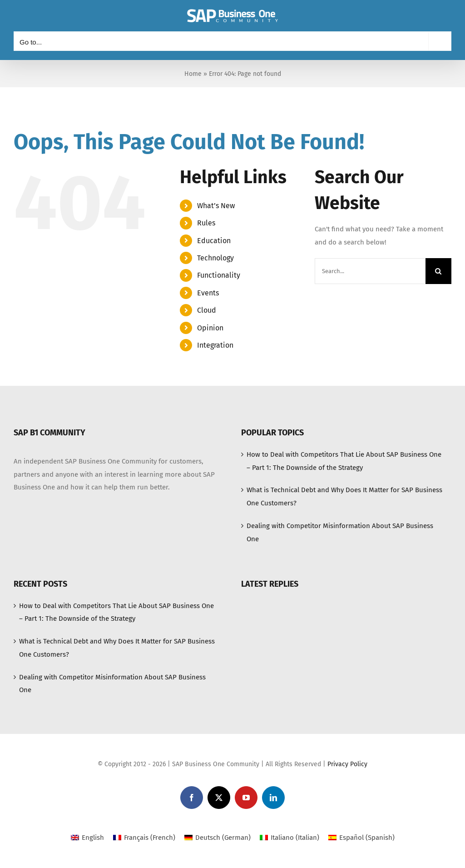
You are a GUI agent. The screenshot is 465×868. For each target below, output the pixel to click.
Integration (215, 345)
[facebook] (192, 798)
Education (214, 241)
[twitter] (219, 798)
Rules (206, 223)
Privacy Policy (347, 764)
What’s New (216, 206)
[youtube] (246, 798)
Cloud (207, 310)
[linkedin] (273, 798)
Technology (215, 258)
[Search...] (370, 271)
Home (193, 74)
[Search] (438, 271)
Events (208, 293)
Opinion (210, 328)
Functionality (219, 275)
